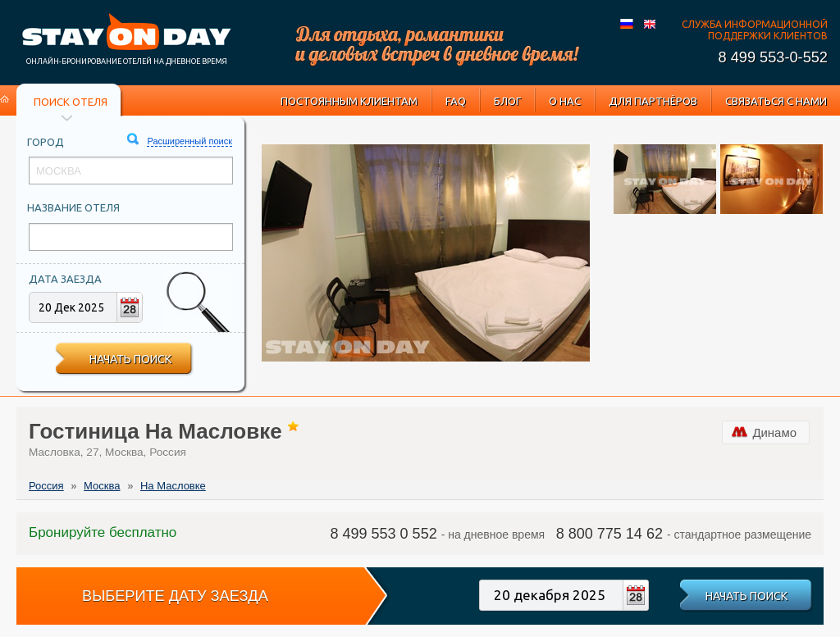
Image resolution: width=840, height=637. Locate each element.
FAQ (456, 101)
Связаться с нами (776, 101)
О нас (565, 101)
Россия (46, 486)
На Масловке (173, 486)
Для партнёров (653, 101)
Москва (102, 486)
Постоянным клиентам (349, 101)
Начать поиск (130, 359)
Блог (507, 101)
